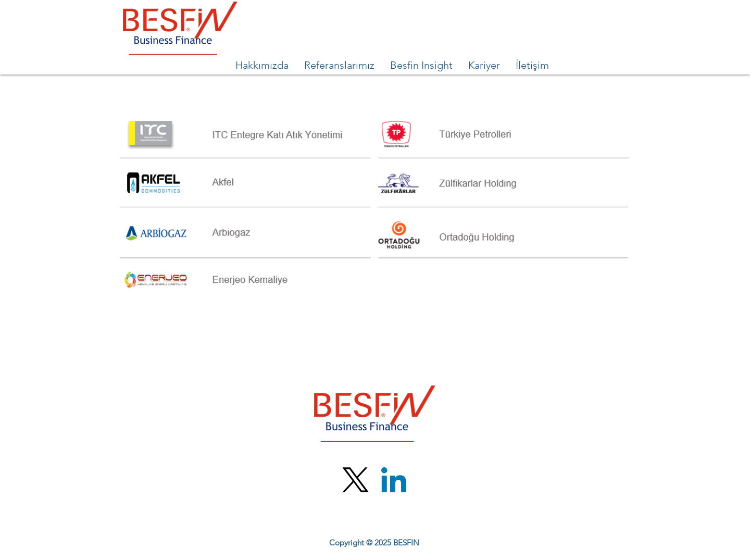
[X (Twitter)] (356, 480)
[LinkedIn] (394, 480)
